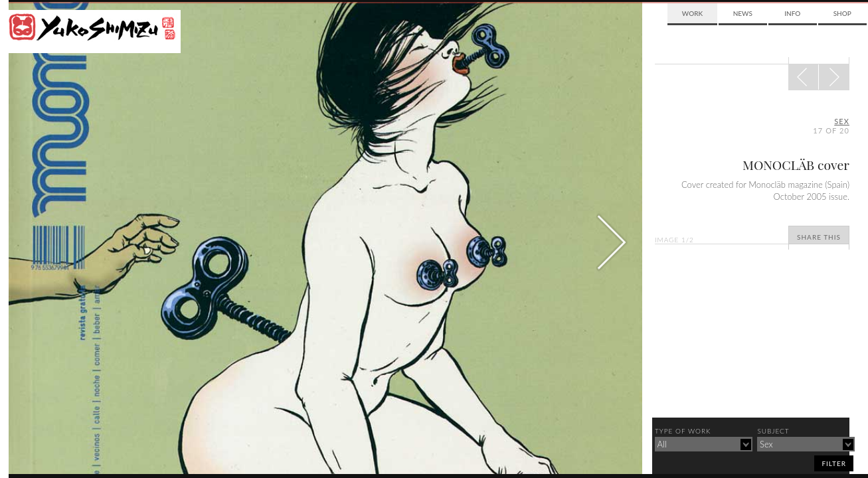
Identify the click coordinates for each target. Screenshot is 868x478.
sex (842, 121)
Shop (842, 13)
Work (692, 13)
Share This (819, 237)
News (743, 13)
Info (792, 13)
